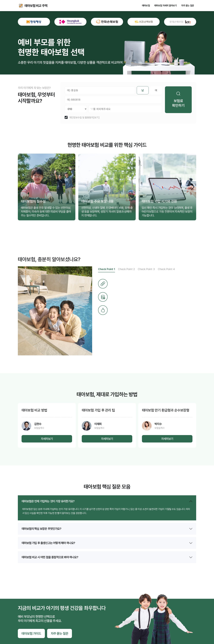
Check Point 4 (166, 269)
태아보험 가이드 (31, 633)
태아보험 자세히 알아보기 (166, 6)
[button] (193, 187)
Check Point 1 (107, 269)
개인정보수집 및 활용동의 (81, 118)
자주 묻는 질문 (188, 6)
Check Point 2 (126, 269)
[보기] (96, 118)
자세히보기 (47, 439)
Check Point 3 (146, 269)
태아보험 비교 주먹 (21, 6)
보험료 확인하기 (178, 100)
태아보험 (146, 6)
